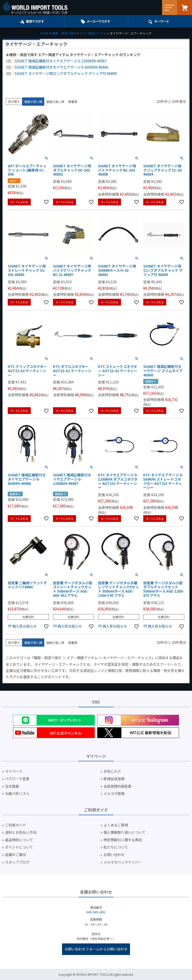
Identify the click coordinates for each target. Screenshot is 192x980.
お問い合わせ (114, 855)
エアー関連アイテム (93, 33)
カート (184, 8)
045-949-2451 (96, 912)
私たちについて (116, 847)
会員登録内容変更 (117, 786)
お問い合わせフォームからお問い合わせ (96, 949)
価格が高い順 (55, 102)
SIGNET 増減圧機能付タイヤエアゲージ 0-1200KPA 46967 (61, 61)
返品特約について (19, 840)
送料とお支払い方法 (21, 832)
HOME (45, 33)
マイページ (14, 771)
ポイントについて (19, 847)
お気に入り (112, 771)
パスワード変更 (17, 779)
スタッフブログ (17, 862)
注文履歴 (12, 786)
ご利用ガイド (15, 825)
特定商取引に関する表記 (123, 840)
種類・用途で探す (64, 33)
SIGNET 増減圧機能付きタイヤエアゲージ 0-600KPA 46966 (61, 67)
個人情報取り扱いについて (124, 832)
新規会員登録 (114, 779)
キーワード (162, 21)
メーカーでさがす (98, 21)
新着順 (73, 102)
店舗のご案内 (15, 855)
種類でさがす (35, 21)
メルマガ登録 (114, 794)
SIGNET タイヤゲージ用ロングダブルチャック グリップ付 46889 (66, 73)
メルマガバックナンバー (123, 862)
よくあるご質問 (116, 825)
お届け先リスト (17, 794)
